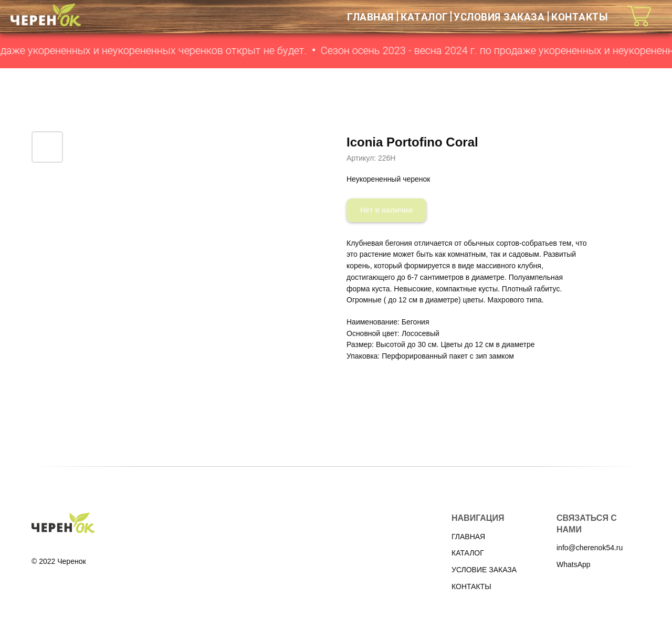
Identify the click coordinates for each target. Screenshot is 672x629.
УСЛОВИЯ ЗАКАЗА (499, 17)
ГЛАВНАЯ (370, 17)
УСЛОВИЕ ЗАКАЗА (484, 570)
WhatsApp (574, 564)
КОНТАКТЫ (580, 17)
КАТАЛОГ (424, 17)
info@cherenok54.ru (590, 548)
